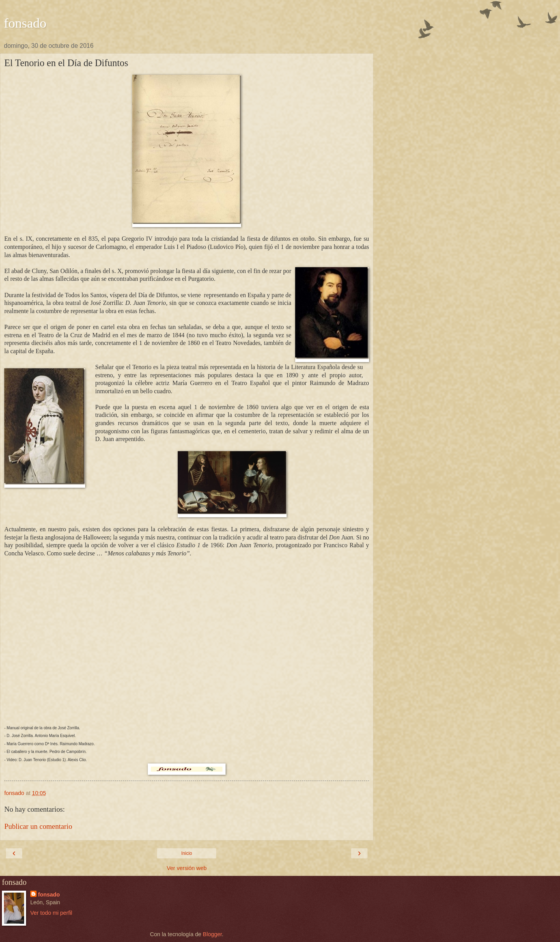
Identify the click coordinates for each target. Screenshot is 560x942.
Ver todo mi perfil (51, 913)
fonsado (25, 23)
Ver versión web (187, 868)
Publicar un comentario (38, 826)
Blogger (213, 934)
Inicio (187, 853)
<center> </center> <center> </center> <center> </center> (187, 643)
